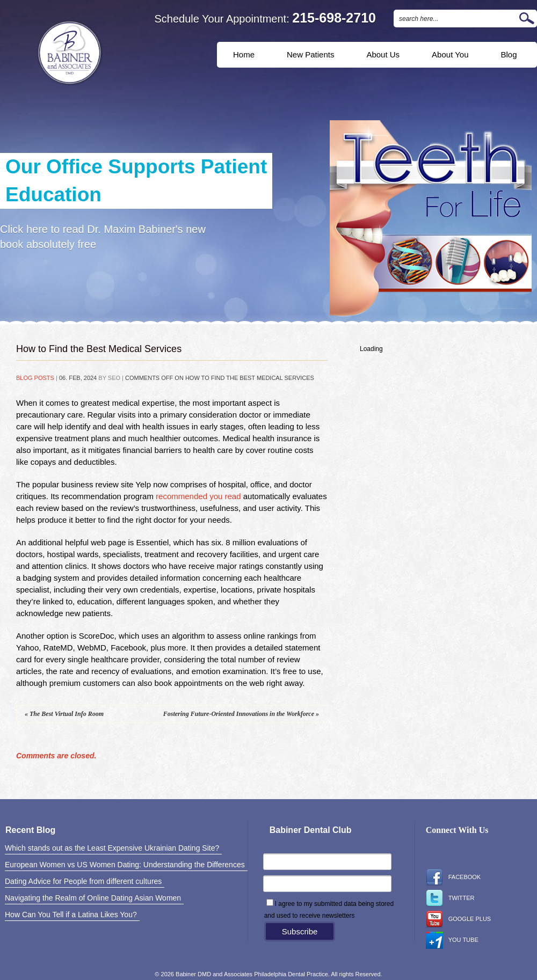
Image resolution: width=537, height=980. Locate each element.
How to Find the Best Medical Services (99, 349)
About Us (383, 54)
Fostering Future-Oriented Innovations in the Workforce (241, 714)
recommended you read (198, 496)
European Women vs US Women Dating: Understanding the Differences (125, 865)
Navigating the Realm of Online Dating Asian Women (93, 898)
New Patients (310, 54)
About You (450, 54)
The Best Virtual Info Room (64, 714)
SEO (114, 378)
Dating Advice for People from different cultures (83, 881)
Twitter (450, 898)
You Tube (452, 940)
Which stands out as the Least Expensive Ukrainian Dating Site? (112, 848)
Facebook (453, 877)
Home (244, 54)
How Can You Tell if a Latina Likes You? (71, 915)
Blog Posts (35, 378)
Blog (509, 54)
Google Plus (458, 919)
